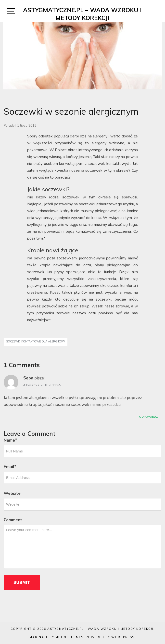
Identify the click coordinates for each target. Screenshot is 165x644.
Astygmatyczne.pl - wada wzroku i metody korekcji (100, 629)
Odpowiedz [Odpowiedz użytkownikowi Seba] (148, 417)
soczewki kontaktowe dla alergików (36, 342)
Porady (9, 126)
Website (12, 493)
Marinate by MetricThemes (56, 637)
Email (10, 467)
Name (10, 440)
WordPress (123, 637)
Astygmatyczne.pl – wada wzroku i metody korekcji (82, 14)
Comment (13, 520)
